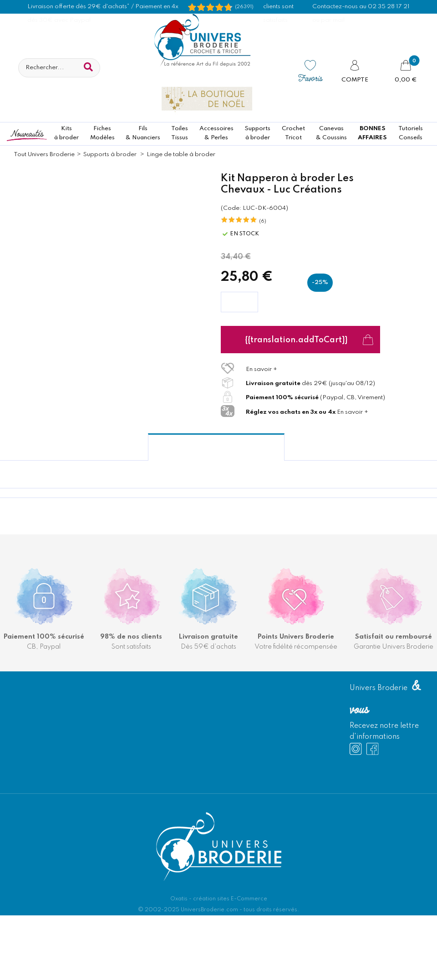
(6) (263, 221)
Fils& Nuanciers (143, 133)
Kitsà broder (66, 133)
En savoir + (262, 369)
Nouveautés (27, 133)
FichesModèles (102, 133)
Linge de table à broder (181, 155)
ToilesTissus (180, 133)
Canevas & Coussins (331, 133)
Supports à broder (111, 155)
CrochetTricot (293, 133)
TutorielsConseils (411, 133)
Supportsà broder (257, 133)
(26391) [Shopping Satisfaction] (244, 7)
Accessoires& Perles (216, 133)
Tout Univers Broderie (44, 155)
